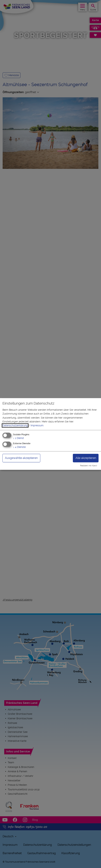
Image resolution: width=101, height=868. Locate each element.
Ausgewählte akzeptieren (21, 458)
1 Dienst (18, 438)
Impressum (37, 426)
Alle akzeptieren (86, 458)
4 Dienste (19, 447)
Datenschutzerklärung (15, 426)
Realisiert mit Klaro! (89, 466)
